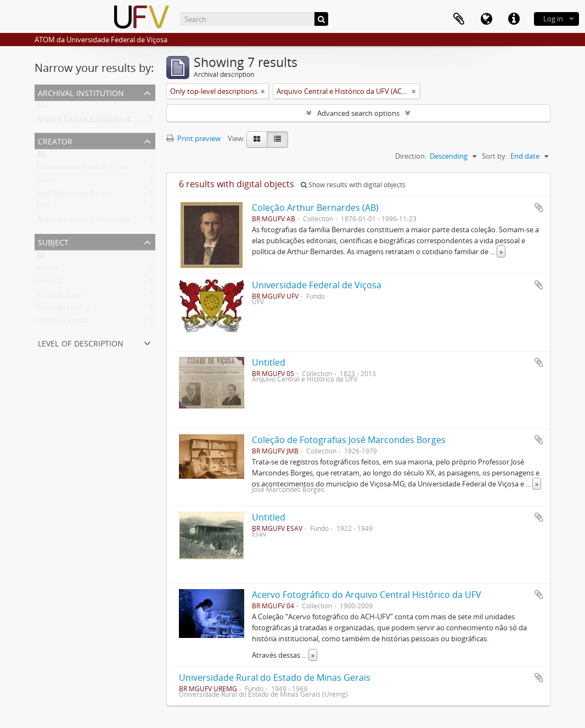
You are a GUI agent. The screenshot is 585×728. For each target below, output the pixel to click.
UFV (43, 209)
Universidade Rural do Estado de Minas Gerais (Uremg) (125, 169)
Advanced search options (358, 113)
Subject (53, 241)
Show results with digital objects (353, 185)
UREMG (49, 283)
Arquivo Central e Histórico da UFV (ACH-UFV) (111, 121)
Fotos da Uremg (63, 310)
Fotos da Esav (59, 296)
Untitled (269, 362)
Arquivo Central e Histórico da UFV (93, 222)
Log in (553, 19)
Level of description (81, 342)
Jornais (48, 270)
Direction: (411, 156)
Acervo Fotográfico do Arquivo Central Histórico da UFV (367, 595)
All (41, 108)
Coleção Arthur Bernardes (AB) (315, 208)
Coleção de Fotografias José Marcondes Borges (349, 440)
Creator (55, 140)
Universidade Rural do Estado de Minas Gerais (275, 677)
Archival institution (81, 92)
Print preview (193, 138)
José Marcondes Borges (75, 195)
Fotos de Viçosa (62, 323)
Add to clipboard (539, 208)
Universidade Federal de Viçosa (317, 285)
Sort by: (494, 156)
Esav (44, 182)
